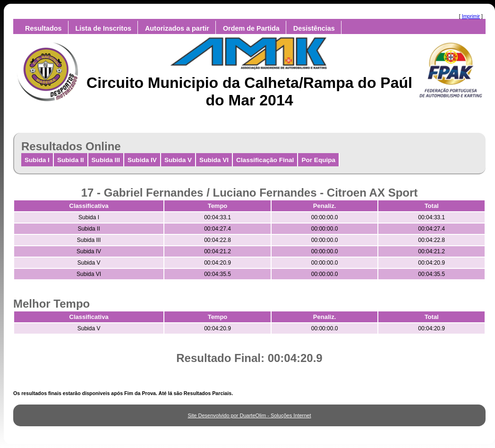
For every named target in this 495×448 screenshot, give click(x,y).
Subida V (178, 160)
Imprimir (471, 16)
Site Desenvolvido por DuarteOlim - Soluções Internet (249, 415)
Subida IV (142, 160)
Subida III (106, 160)
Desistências (314, 28)
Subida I (37, 160)
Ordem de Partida (251, 28)
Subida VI (214, 160)
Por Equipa (318, 160)
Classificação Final (265, 160)
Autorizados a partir (177, 28)
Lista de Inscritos (103, 28)
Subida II (71, 160)
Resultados (43, 28)
